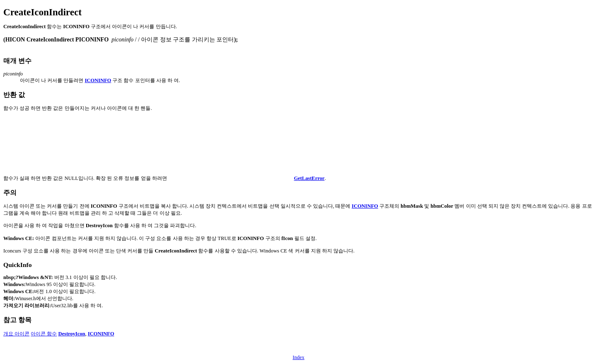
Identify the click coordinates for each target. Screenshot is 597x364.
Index (298, 357)
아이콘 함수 (44, 334)
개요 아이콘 (16, 334)
